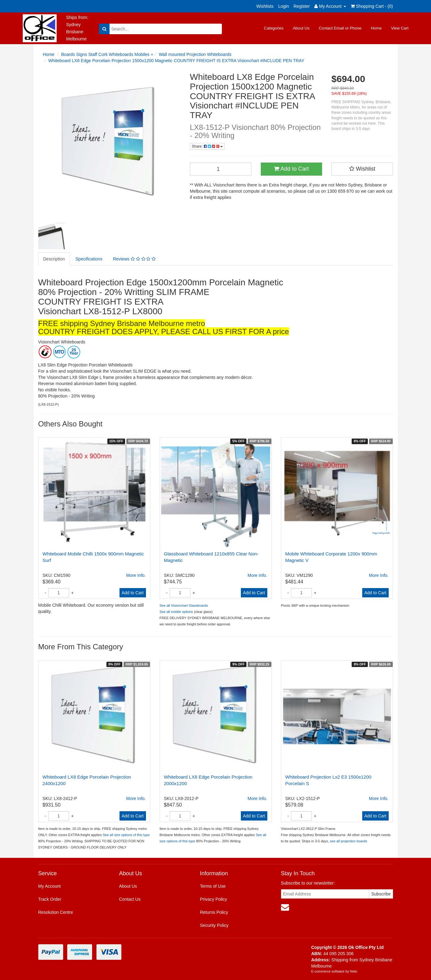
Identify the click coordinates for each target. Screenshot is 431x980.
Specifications (89, 259)
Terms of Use (213, 886)
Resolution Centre (56, 912)
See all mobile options (176, 612)
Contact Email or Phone (340, 28)
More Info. (136, 575)
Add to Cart (291, 169)
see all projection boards (348, 841)
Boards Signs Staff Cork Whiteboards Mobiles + (107, 54)
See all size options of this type (126, 835)
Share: (207, 146)
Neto (354, 971)
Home (376, 28)
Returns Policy (214, 912)
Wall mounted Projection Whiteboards (195, 54)
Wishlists (265, 6)
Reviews (134, 259)
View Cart (400, 28)
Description (54, 259)
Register (302, 6)
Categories (274, 28)
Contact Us (130, 899)
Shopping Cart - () (372, 6)
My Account (49, 886)
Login (283, 6)
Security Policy (214, 925)
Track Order (50, 899)
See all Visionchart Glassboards (184, 605)
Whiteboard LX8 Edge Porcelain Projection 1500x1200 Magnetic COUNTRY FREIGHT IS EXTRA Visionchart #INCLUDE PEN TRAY (176, 61)
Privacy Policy (213, 899)
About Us (301, 28)
